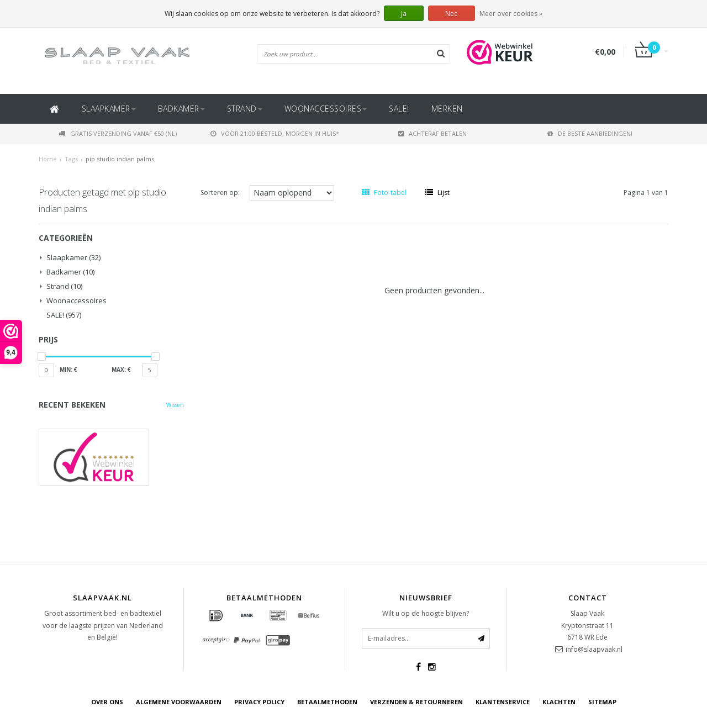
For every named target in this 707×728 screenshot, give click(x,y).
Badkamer (181, 109)
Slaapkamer (109, 109)
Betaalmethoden (327, 702)
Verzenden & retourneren (416, 702)
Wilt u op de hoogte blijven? (426, 613)
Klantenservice (503, 702)
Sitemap (602, 702)
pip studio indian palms (120, 159)
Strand (245, 109)
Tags (71, 159)
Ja (404, 14)
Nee (452, 14)
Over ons (107, 702)
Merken (447, 109)
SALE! (399, 109)
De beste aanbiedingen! (590, 133)
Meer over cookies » (511, 14)
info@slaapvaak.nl (594, 649)
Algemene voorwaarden (179, 702)
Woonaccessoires (326, 109)
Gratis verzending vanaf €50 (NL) (118, 133)
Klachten (559, 702)
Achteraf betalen (432, 133)
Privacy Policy (259, 702)
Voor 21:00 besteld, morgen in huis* (275, 133)
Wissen (175, 405)
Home (48, 159)
